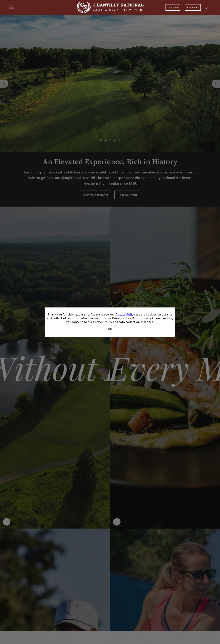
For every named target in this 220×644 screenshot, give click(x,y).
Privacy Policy (125, 314)
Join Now (173, 8)
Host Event (193, 8)
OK (110, 329)
